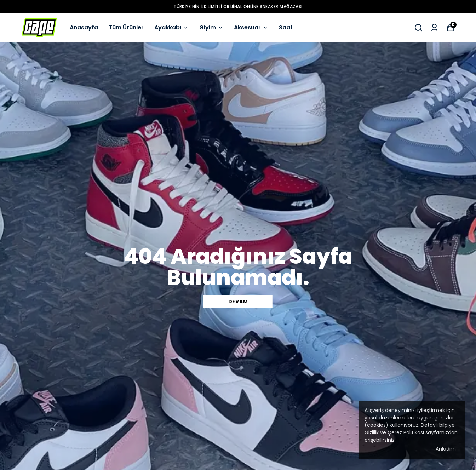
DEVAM (238, 302)
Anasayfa (84, 27)
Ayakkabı (171, 27)
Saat (286, 27)
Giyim (211, 27)
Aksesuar (251, 27)
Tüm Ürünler (126, 27)
